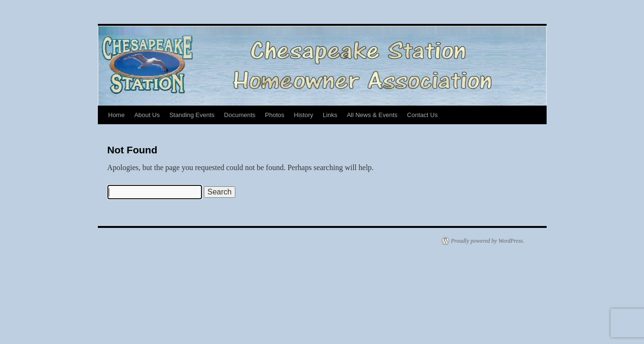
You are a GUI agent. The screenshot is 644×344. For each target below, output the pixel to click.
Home (117, 115)
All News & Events (372, 115)
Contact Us (422, 115)
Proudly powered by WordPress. (488, 241)
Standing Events (192, 115)
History (304, 115)
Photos (274, 115)
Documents (240, 115)
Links (330, 115)
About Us (147, 115)
